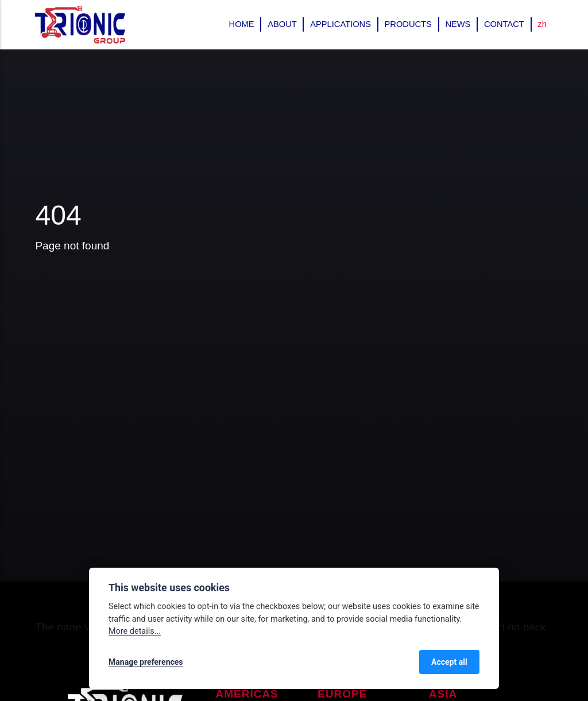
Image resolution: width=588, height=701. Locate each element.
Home (242, 24)
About (282, 24)
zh (542, 24)
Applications (341, 24)
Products (408, 24)
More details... (135, 631)
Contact (504, 24)
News (458, 24)
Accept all (449, 662)
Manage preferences (146, 662)
